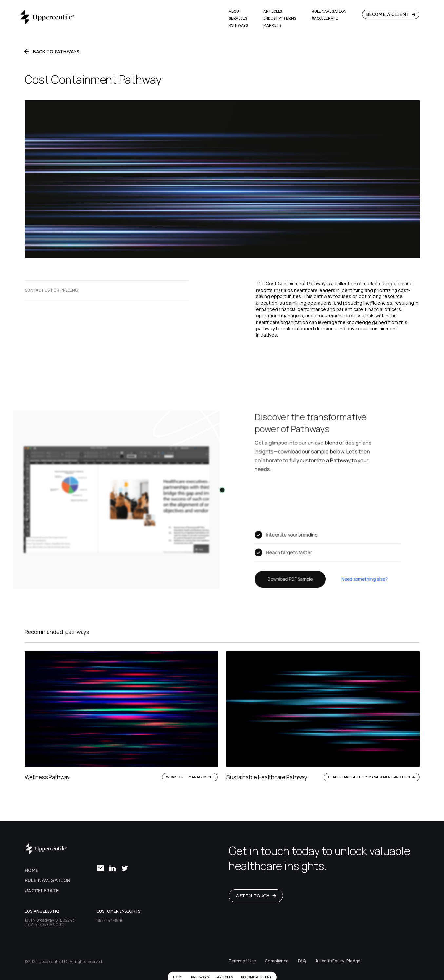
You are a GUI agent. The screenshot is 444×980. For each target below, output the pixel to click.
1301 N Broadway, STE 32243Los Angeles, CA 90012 (50, 922)
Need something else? (364, 578)
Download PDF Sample (291, 578)
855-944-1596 (110, 921)
